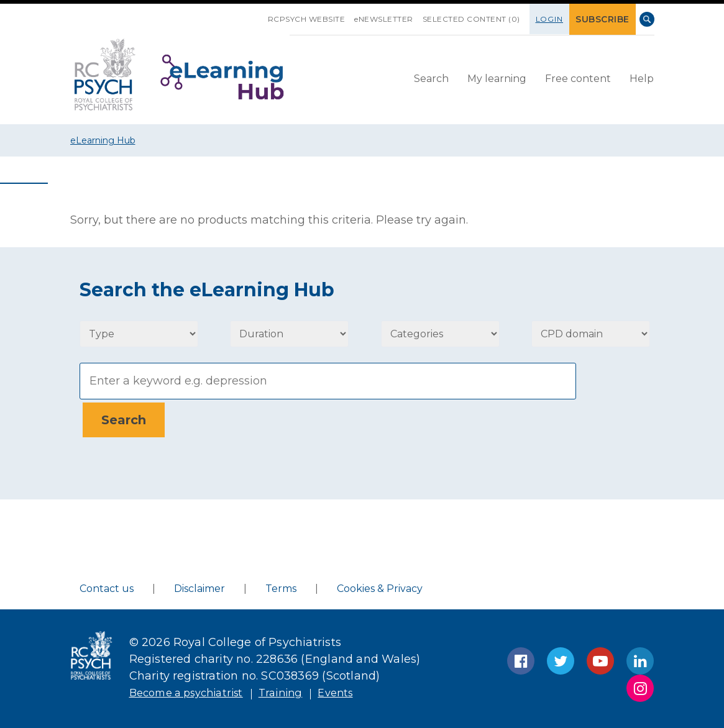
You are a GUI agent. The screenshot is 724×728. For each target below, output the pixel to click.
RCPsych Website (312, 19)
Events (354, 689)
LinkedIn (640, 658)
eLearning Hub (103, 140)
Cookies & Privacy (380, 585)
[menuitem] (431, 79)
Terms (281, 585)
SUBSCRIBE (605, 19)
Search (647, 19)
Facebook (521, 658)
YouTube (600, 658)
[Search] (328, 381)
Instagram (640, 685)
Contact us (107, 585)
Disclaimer (199, 585)
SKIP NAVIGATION (263, 14)
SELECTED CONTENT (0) (476, 19)
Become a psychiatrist (193, 689)
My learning (497, 78)
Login (555, 19)
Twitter (561, 658)
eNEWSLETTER (389, 19)
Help (642, 78)
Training (296, 689)
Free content (578, 78)
